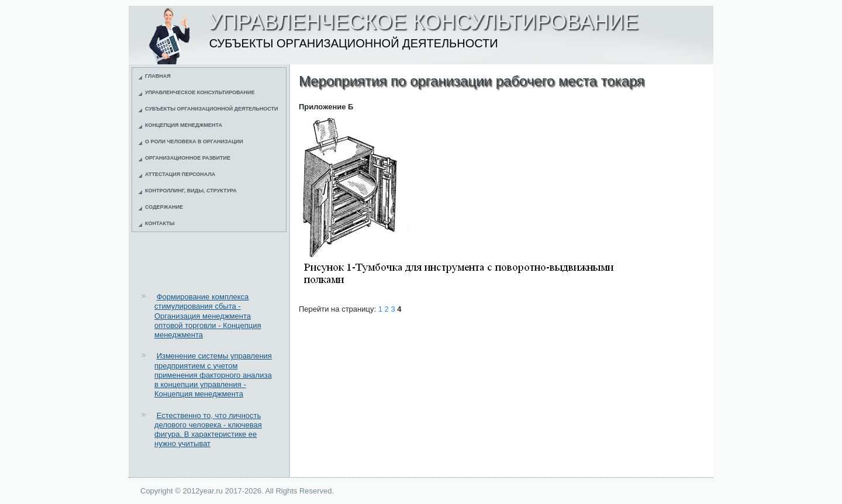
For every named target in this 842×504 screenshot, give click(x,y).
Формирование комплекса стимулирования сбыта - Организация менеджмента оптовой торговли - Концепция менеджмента (208, 316)
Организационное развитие (188, 158)
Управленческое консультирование (200, 92)
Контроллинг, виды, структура (191, 191)
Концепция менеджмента (184, 125)
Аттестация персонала (180, 174)
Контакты (160, 223)
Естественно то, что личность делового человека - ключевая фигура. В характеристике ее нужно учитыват (208, 430)
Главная (158, 76)
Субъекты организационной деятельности (212, 109)
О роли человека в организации (194, 141)
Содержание (164, 207)
